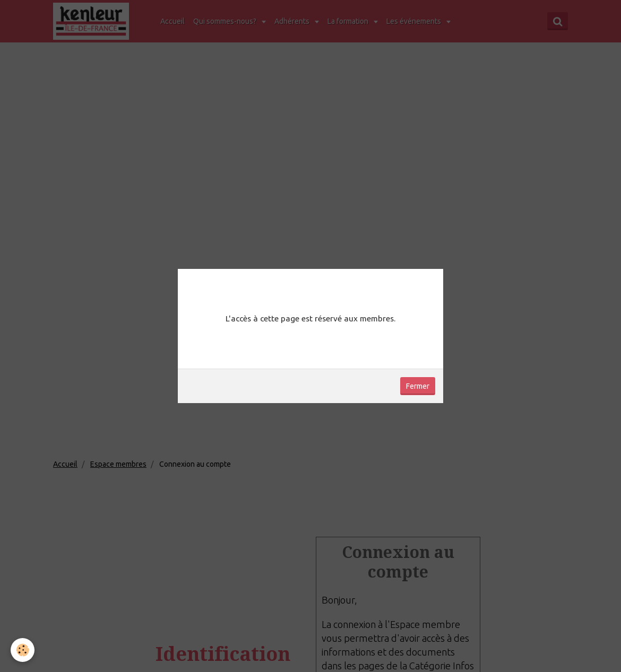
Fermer (418, 386)
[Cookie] (23, 650)
